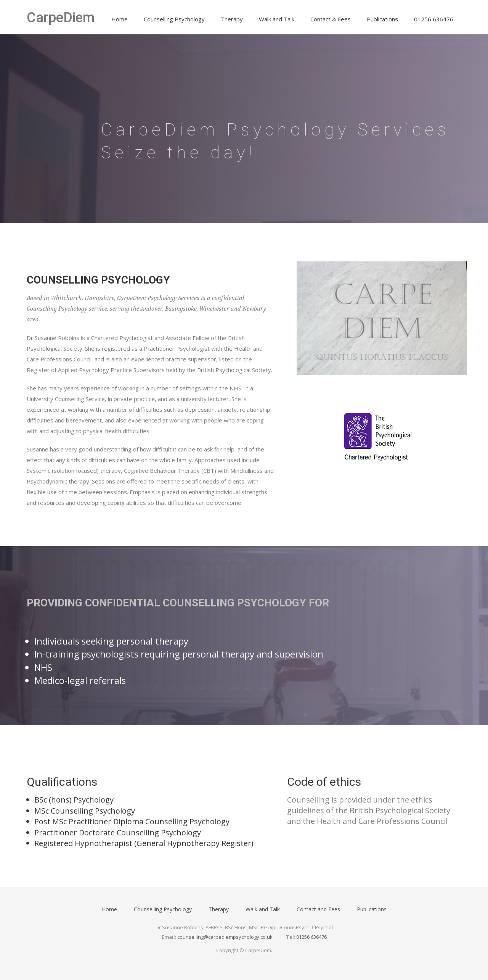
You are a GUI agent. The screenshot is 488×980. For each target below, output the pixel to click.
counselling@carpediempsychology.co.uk (225, 937)
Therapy (232, 19)
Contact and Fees (318, 909)
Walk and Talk (277, 19)
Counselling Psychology (174, 19)
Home (120, 19)
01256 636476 (434, 19)
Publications (382, 19)
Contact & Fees (331, 19)
